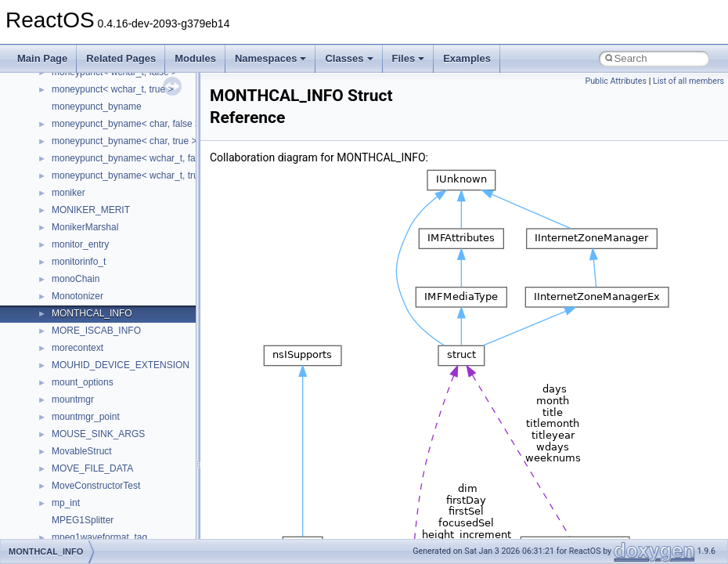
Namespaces (271, 58)
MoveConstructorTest (96, 486)
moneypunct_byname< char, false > (126, 124)
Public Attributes (616, 81)
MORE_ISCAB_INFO (96, 331)
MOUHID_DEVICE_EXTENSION (121, 365)
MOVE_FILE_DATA (92, 468)
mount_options (83, 382)
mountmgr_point (86, 417)
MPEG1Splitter (83, 520)
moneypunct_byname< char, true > (124, 141)
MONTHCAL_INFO (92, 313)
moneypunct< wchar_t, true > (112, 89)
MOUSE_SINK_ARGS (98, 434)
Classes (349, 58)
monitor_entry (80, 244)
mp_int (66, 503)
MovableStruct (82, 451)
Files (409, 58)
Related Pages (121, 58)
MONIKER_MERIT (91, 210)
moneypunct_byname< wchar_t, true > (132, 175)
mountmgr (73, 399)
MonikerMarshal (85, 227)
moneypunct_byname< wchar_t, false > (133, 158)
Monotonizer (77, 296)
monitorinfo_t (79, 262)
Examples (467, 58)
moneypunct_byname (97, 107)
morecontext (77, 348)
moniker (68, 193)
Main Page (42, 58)
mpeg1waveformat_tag (99, 537)
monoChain (76, 279)
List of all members (688, 81)
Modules (195, 58)
